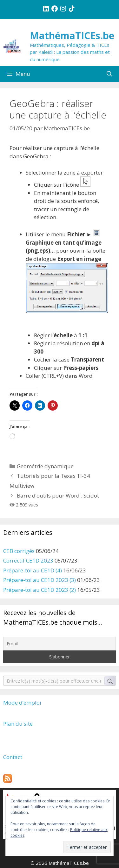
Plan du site (18, 724)
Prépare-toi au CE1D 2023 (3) (40, 580)
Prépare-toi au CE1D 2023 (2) (40, 590)
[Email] (60, 644)
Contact (13, 757)
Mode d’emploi (22, 703)
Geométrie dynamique (45, 466)
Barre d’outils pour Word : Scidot (58, 495)
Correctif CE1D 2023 (28, 560)
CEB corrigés (19, 551)
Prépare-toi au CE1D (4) (33, 570)
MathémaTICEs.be (72, 36)
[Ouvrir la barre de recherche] (109, 74)
